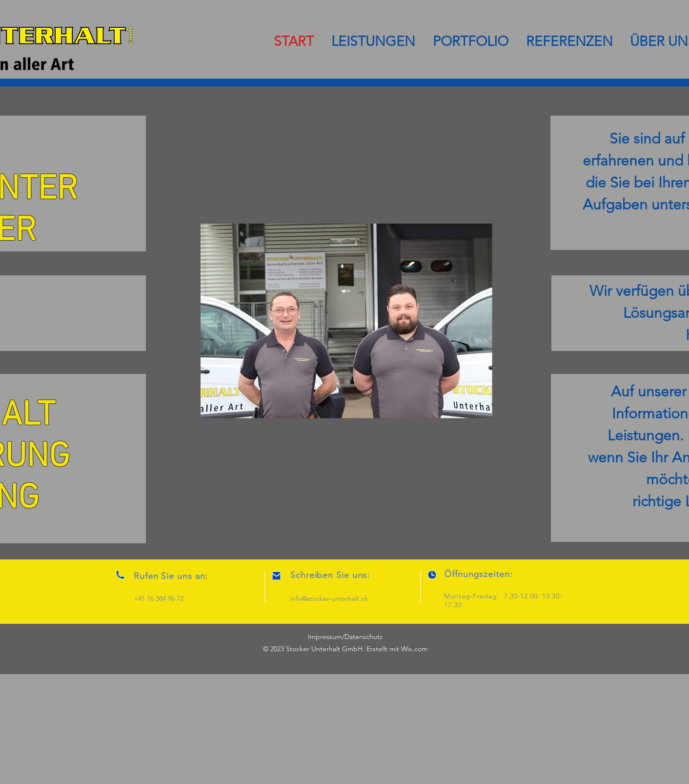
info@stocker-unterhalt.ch (329, 598)
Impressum (325, 637)
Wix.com (414, 649)
